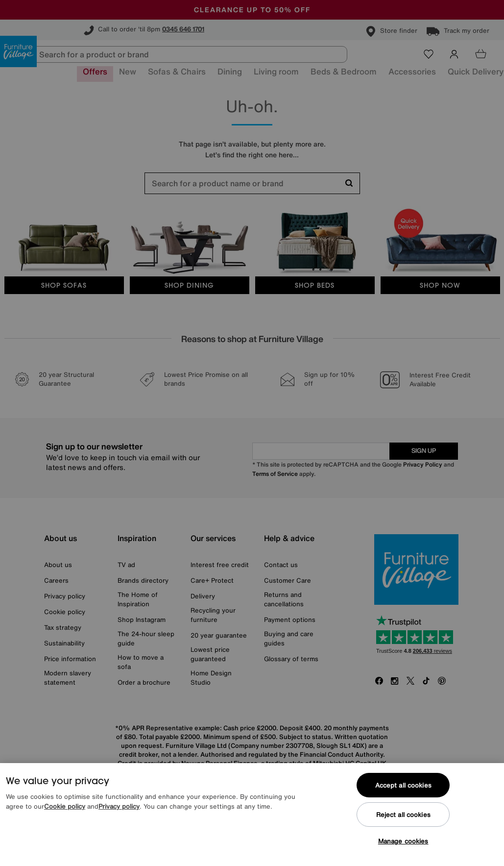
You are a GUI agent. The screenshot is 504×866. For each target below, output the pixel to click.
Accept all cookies (403, 785)
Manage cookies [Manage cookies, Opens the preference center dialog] (403, 841)
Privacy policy (119, 806)
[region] (252, 815)
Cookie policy (65, 806)
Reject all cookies (403, 815)
